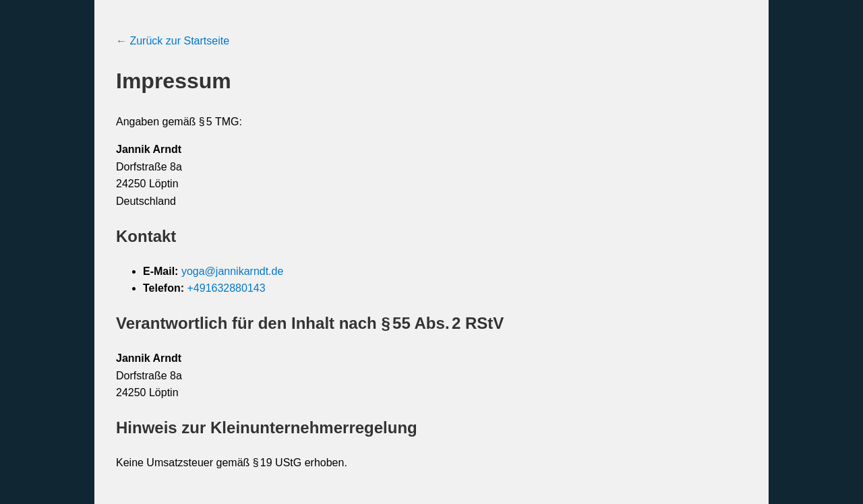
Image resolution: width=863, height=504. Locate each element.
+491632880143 (226, 288)
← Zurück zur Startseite (173, 41)
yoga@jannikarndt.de (232, 271)
